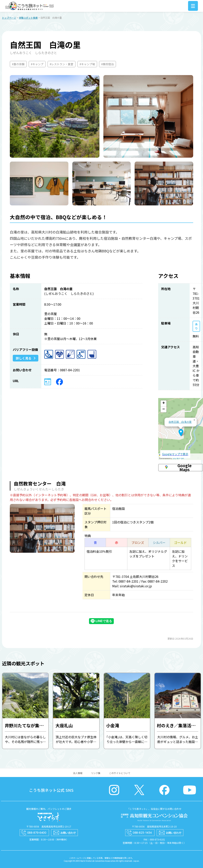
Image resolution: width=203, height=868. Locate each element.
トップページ (9, 18)
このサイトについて (120, 773)
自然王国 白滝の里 (180, 422)
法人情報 (78, 773)
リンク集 (96, 773)
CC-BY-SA (178, 458)
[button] (181, 433)
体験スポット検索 (28, 18)
